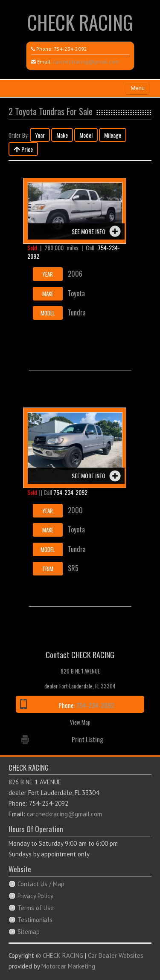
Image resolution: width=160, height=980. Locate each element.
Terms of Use (36, 908)
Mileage (113, 135)
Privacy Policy (35, 896)
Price (23, 149)
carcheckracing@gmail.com (86, 62)
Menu (138, 88)
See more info (89, 231)
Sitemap (29, 932)
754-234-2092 (70, 49)
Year (40, 135)
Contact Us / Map (41, 884)
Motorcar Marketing (68, 966)
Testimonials (35, 920)
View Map (80, 722)
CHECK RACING (80, 22)
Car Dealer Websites (116, 955)
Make (62, 135)
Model (86, 135)
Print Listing (87, 739)
